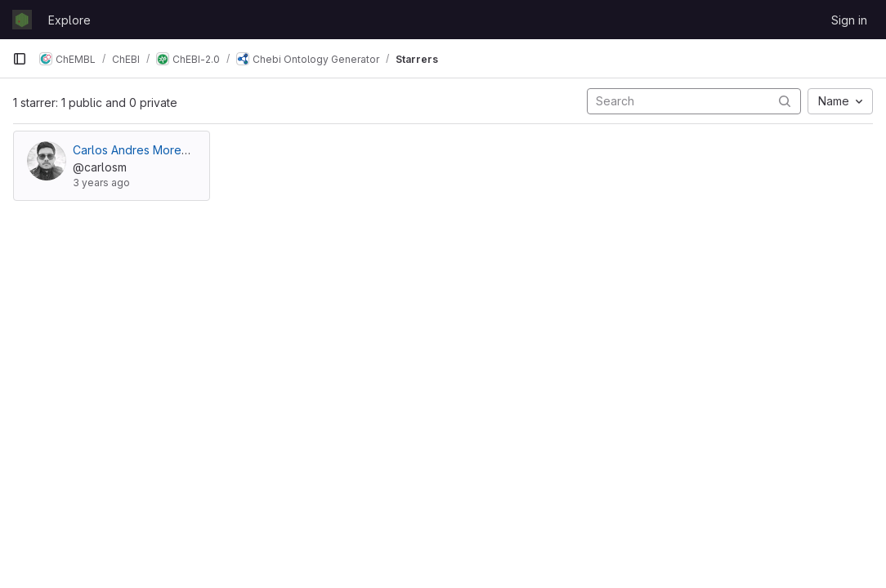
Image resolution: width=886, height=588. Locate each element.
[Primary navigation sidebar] (20, 59)
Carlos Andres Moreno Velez (152, 150)
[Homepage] (22, 20)
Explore (69, 20)
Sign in (849, 20)
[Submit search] (785, 101)
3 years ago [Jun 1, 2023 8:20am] (101, 183)
